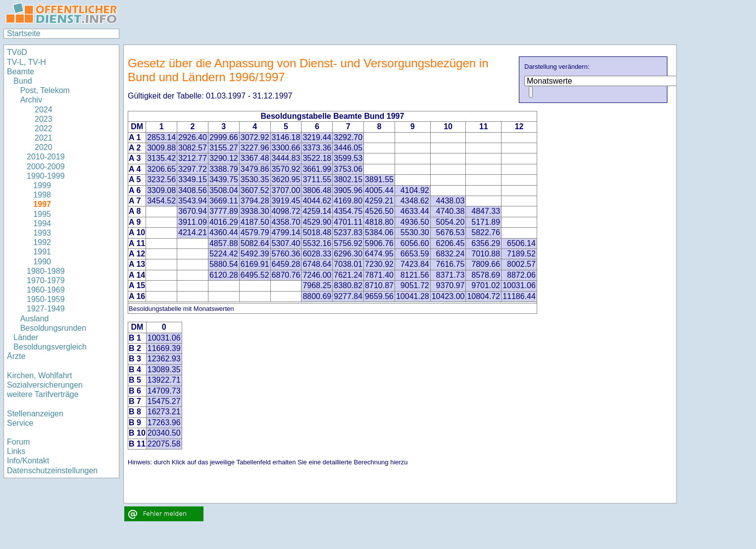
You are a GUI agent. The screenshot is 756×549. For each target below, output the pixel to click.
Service (20, 423)
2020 (40, 147)
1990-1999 (46, 176)
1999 (42, 185)
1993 (42, 233)
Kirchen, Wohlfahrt (39, 375)
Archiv (31, 100)
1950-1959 (46, 299)
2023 (40, 119)
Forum (18, 442)
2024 (40, 110)
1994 (42, 224)
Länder (26, 337)
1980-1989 (46, 271)
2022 (40, 128)
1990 (42, 262)
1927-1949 (46, 309)
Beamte (21, 72)
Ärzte (16, 356)
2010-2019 (46, 157)
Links (16, 451)
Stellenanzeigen (35, 414)
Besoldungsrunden (53, 328)
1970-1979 (46, 280)
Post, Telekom (45, 90)
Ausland (35, 319)
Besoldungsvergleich (50, 347)
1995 (42, 214)
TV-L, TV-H (26, 62)
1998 (42, 195)
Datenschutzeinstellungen (52, 471)
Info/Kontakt (28, 461)
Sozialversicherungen (45, 385)
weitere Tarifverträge (43, 394)
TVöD (17, 52)
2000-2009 (46, 167)
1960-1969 (46, 290)
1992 (42, 242)
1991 (42, 252)
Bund (23, 81)
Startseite (24, 33)
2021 (40, 138)
